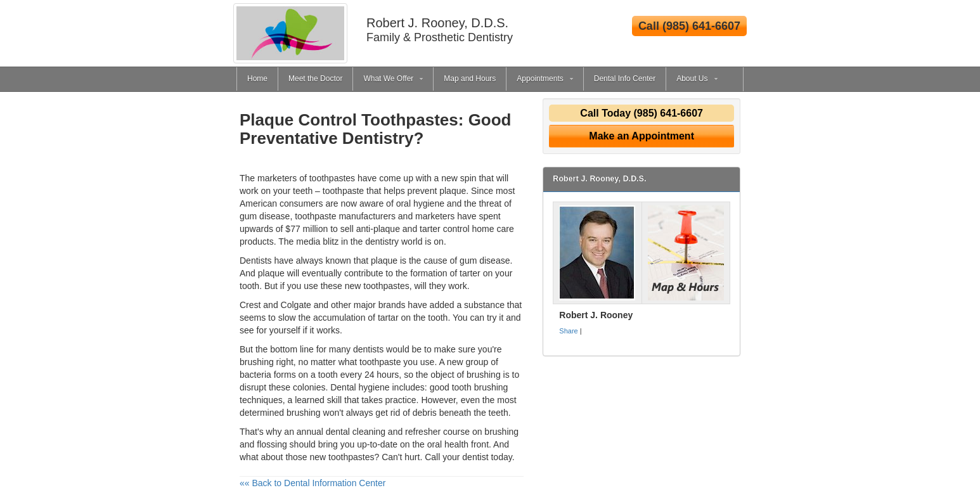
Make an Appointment (642, 136)
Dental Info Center (625, 79)
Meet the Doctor (315, 79)
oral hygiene (420, 203)
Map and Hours (470, 79)
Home (257, 79)
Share (568, 331)
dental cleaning (356, 432)
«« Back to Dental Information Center (313, 483)
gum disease (485, 261)
